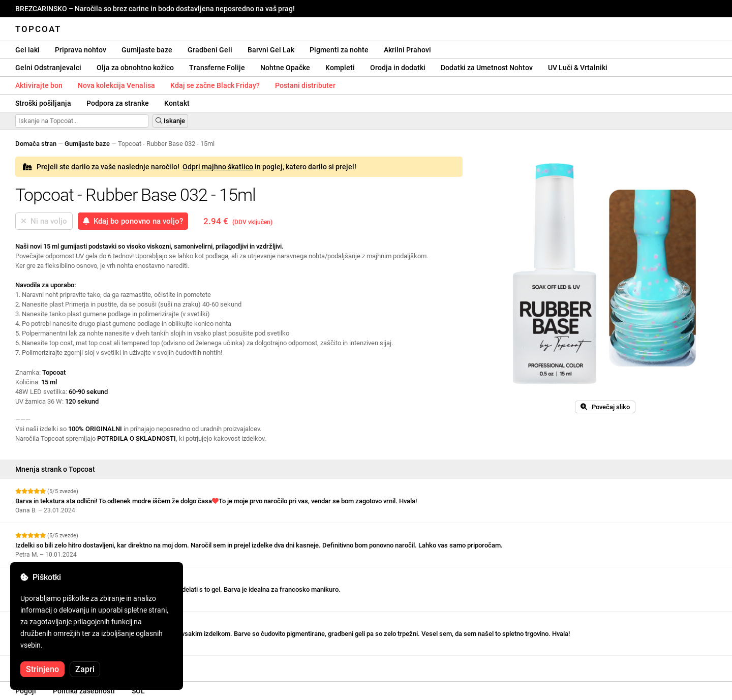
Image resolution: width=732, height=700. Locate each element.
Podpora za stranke (118, 103)
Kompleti (340, 68)
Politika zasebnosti (84, 691)
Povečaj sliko (605, 407)
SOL (138, 691)
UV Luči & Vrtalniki (578, 68)
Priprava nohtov (81, 50)
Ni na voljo (44, 221)
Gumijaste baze (147, 50)
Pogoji (26, 691)
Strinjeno (42, 669)
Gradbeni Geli (210, 50)
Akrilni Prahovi (407, 50)
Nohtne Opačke (285, 68)
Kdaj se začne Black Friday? (215, 85)
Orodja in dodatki (398, 68)
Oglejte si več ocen (46, 665)
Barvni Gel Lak (271, 50)
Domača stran (36, 144)
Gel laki (27, 50)
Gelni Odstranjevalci (48, 68)
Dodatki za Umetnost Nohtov (487, 68)
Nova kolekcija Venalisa (116, 85)
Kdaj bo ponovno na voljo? (133, 221)
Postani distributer (305, 85)
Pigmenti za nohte (339, 50)
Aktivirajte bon (39, 85)
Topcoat (38, 29)
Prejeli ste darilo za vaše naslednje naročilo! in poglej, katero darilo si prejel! (190, 167)
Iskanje (170, 121)
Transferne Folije (217, 68)
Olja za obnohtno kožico (135, 68)
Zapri (85, 669)
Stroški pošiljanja (43, 103)
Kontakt (177, 103)
